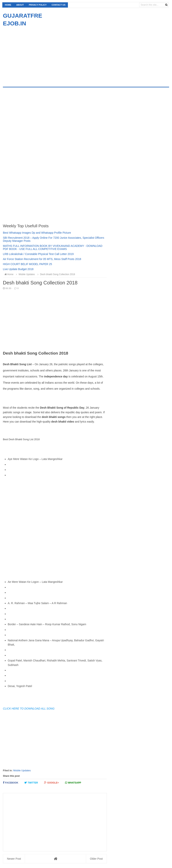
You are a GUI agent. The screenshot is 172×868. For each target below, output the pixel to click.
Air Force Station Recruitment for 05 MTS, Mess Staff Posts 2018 (42, 259)
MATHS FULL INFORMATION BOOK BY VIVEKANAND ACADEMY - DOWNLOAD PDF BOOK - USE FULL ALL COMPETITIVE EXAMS (53, 247)
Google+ (51, 783)
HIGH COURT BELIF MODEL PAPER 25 (27, 264)
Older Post (96, 859)
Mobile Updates (22, 770)
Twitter (31, 783)
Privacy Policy (38, 5)
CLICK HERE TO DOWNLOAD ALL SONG (29, 709)
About (20, 5)
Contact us (59, 5)
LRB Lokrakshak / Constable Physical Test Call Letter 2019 (38, 254)
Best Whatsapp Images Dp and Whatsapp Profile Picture (37, 233)
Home (8, 5)
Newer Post (14, 859)
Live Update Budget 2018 (18, 269)
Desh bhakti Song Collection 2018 (56, 274)
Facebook (11, 783)
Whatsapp (73, 783)
